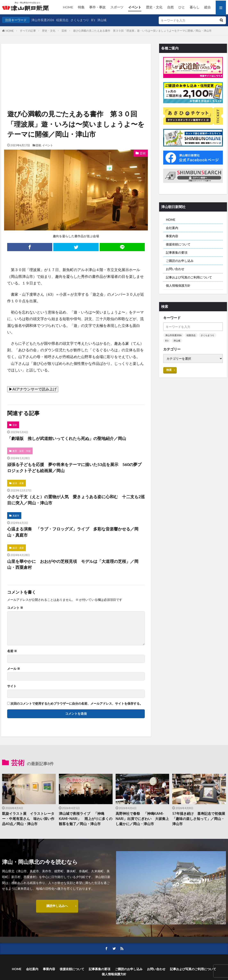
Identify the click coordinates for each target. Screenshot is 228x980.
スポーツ (117, 7)
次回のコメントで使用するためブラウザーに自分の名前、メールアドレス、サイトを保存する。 (77, 704)
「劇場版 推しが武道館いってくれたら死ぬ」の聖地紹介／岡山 (67, 438)
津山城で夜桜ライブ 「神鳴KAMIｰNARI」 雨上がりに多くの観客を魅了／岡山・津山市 (86, 819)
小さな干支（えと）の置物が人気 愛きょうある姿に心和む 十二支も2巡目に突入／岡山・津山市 (76, 500)
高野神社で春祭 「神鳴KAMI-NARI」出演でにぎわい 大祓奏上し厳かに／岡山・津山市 (142, 819)
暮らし (195, 7)
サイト (12, 686)
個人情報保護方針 (178, 285)
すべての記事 (28, 31)
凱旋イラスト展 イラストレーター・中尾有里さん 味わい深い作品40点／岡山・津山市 (28, 819)
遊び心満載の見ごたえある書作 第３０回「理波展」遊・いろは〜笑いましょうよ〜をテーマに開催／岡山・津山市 (142, 31)
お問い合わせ (175, 269)
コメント (15, 608)
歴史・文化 (154, 7)
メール (14, 669)
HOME (68, 7)
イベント (135, 7)
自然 (170, 7)
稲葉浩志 (62, 20)
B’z (93, 20)
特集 (81, 7)
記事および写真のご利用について (189, 277)
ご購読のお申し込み (180, 261)
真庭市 (16, 516)
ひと (182, 7)
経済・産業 (18, 483)
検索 (169, 370)
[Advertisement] (76, 65)
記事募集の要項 (177, 252)
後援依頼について (178, 244)
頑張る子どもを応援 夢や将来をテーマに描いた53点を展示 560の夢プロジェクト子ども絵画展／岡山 (74, 467)
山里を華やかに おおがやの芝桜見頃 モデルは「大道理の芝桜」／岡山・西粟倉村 (73, 564)
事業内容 (172, 236)
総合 (207, 7)
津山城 (102, 20)
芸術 (64, 31)
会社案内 (172, 228)
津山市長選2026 (43, 20)
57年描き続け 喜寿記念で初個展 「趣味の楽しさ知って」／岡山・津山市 (199, 819)
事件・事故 (97, 7)
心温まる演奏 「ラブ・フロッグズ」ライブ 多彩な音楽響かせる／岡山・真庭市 (73, 532)
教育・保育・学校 (22, 451)
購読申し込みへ (57, 906)
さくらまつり (80, 20)
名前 (12, 651)
